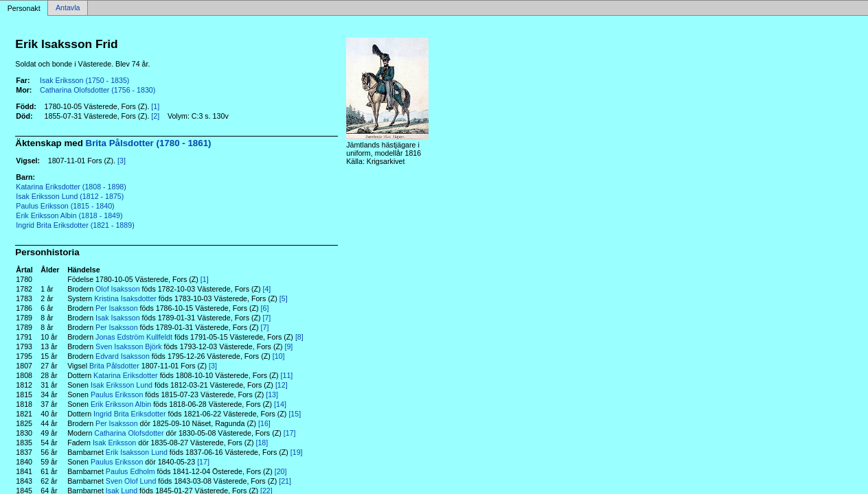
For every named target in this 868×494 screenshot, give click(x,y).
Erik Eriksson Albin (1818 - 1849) (69, 215)
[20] (281, 471)
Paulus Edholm (130, 471)
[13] (272, 395)
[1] (155, 106)
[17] (290, 433)
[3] (122, 161)
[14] (280, 404)
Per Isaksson (117, 308)
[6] (265, 308)
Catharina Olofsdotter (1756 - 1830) (98, 90)
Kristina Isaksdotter (125, 298)
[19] (297, 452)
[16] (264, 423)
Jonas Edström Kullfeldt (134, 337)
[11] (287, 375)
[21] (285, 481)
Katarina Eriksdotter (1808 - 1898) (71, 187)
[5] (284, 298)
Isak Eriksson (114, 443)
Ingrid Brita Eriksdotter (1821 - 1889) (75, 225)
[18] (262, 443)
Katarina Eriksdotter (126, 375)
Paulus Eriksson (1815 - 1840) (65, 206)
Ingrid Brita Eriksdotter (129, 414)
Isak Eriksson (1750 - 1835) (84, 80)
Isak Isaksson (118, 318)
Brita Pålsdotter (114, 366)
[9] (288, 346)
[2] (155, 116)
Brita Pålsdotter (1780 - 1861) (149, 143)
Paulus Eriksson (117, 395)
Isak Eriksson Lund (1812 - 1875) (70, 196)
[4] (266, 289)
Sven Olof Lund (131, 481)
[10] (279, 356)
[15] (295, 414)
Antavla (68, 8)
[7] (266, 318)
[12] (282, 385)
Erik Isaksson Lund (137, 452)
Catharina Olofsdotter (129, 433)
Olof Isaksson (118, 289)
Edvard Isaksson (123, 356)
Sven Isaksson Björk (129, 346)
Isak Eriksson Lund (122, 385)
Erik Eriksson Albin (121, 404)
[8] (299, 337)
